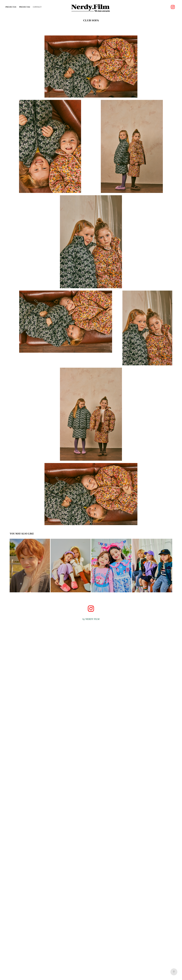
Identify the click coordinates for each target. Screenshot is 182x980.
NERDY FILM (93, 619)
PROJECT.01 (11, 7)
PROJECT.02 (25, 7)
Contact (37, 7)
